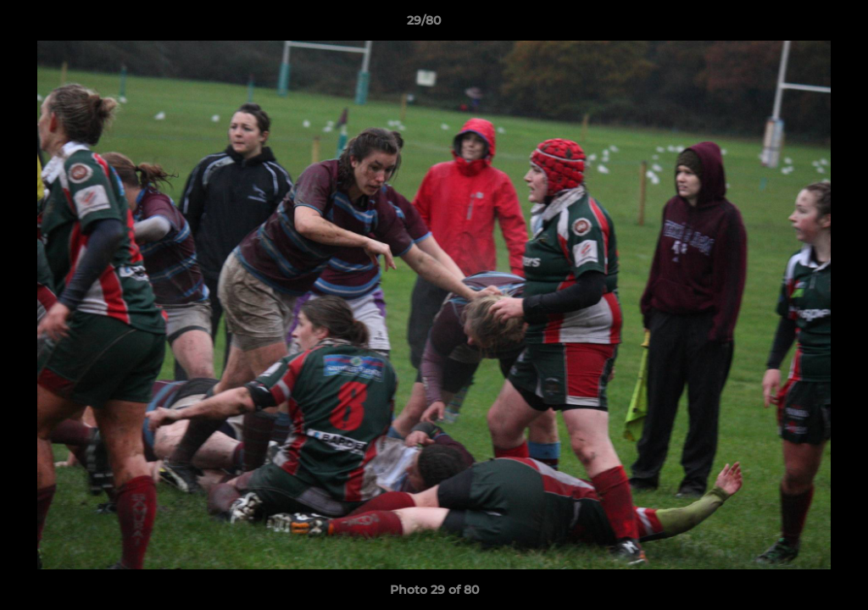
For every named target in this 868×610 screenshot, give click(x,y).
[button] (797, 25)
